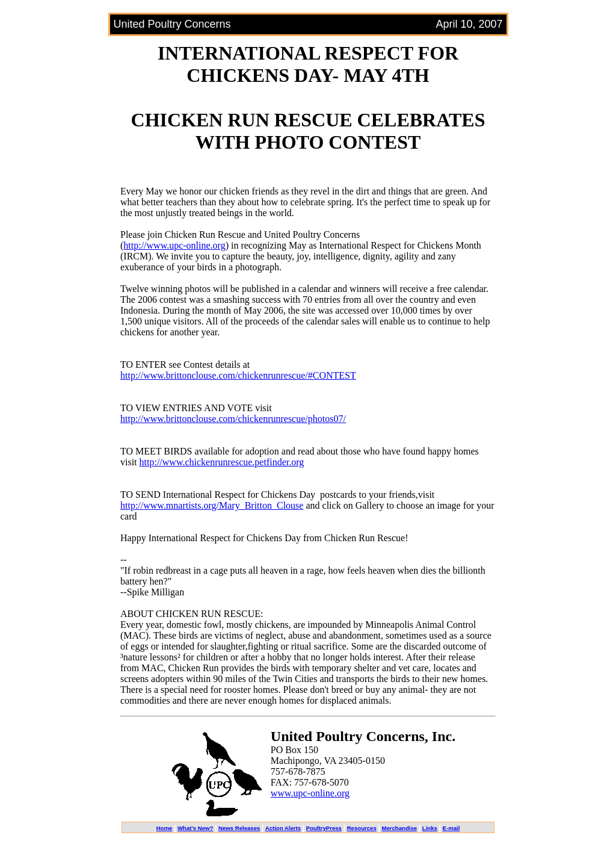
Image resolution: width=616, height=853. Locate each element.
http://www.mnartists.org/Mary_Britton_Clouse (212, 505)
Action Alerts (283, 828)
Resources (362, 828)
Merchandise (399, 828)
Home (165, 828)
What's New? (195, 828)
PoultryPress (324, 828)
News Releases (239, 828)
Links (430, 828)
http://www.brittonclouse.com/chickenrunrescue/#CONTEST (238, 375)
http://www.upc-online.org (174, 245)
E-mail (451, 828)
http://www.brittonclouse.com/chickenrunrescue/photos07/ (233, 419)
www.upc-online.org (310, 793)
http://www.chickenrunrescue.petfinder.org (222, 462)
